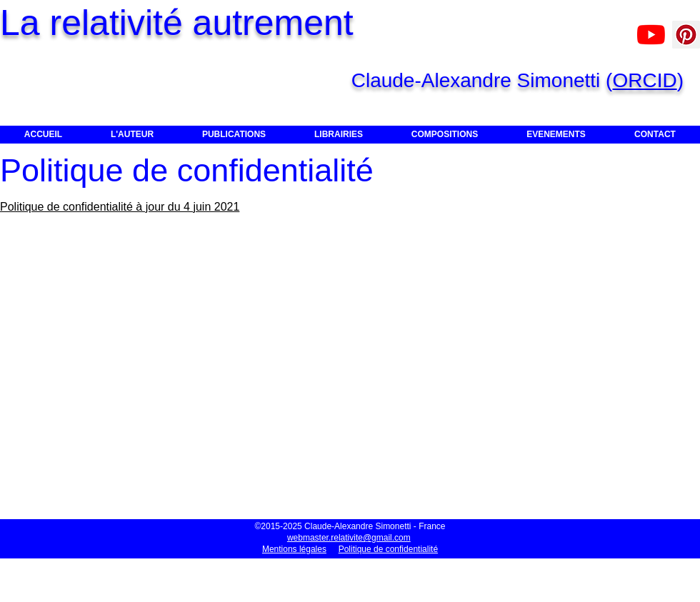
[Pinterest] (686, 35)
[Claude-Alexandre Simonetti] (651, 35)
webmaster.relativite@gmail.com (349, 538)
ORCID (644, 80)
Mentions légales (294, 549)
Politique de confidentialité (388, 549)
